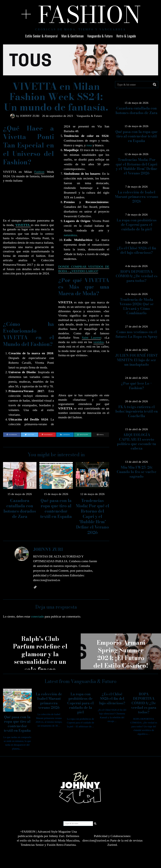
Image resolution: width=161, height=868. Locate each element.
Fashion (39, 172)
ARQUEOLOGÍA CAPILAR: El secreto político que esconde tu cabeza (137, 442)
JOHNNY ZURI (30, 116)
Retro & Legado (126, 36)
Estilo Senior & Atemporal (41, 36)
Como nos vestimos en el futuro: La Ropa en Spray (137, 334)
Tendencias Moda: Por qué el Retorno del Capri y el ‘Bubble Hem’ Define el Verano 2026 (92, 516)
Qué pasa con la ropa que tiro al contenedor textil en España (56, 509)
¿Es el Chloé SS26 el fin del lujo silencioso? (137, 250)
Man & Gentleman (72, 36)
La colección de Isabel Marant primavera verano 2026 (137, 197)
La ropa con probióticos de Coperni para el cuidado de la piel (137, 225)
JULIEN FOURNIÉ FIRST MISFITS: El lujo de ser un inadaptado (137, 360)
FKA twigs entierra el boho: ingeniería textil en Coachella (137, 411)
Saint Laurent (91, 338)
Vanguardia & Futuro (100, 36)
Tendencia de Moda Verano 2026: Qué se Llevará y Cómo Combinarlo (137, 306)
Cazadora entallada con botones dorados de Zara (20, 509)
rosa (89, 145)
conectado (38, 616)
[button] (155, 85)
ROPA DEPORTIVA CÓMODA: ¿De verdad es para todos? (137, 276)
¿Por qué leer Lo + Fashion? (137, 386)
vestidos (99, 342)
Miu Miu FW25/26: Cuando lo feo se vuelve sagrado (137, 472)
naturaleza (70, 235)
